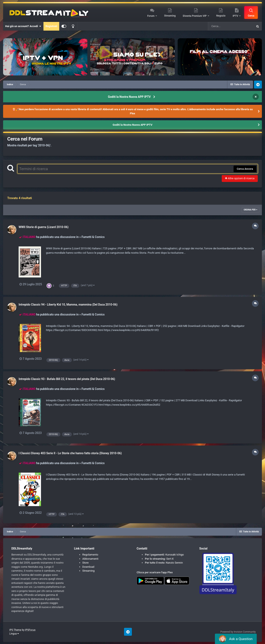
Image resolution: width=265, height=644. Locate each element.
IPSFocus (30, 630)
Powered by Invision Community (238, 632)
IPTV (236, 16)
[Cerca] (231, 26)
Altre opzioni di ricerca (240, 178)
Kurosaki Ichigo (175, 555)
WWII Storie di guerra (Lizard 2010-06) (44, 227)
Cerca (251, 16)
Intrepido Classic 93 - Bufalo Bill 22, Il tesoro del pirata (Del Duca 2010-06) (67, 379)
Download (88, 567)
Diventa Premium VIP (195, 16)
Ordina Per (251, 210)
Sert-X (170, 559)
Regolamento (90, 555)
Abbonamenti (90, 559)
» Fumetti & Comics (92, 237)
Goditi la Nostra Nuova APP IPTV (129, 97)
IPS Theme (15, 630)
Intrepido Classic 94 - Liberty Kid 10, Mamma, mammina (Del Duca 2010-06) (68, 305)
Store (86, 563)
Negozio (221, 16)
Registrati (51, 26)
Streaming (170, 16)
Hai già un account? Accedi (23, 26)
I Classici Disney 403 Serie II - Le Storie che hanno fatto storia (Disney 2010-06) (70, 453)
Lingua (14, 634)
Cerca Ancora (245, 169)
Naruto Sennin (174, 563)
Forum (151, 16)
